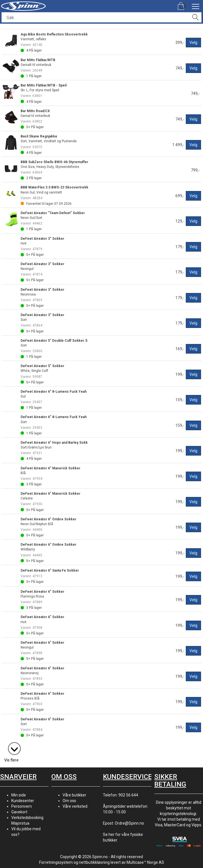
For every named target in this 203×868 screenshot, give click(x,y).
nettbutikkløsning (94, 862)
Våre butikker (74, 795)
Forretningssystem (56, 862)
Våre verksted (75, 806)
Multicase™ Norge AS (145, 862)
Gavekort (19, 812)
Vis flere (11, 760)
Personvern (22, 806)
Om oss (69, 801)
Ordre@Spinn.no (129, 823)
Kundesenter (23, 801)
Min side (19, 795)
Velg (193, 43)
